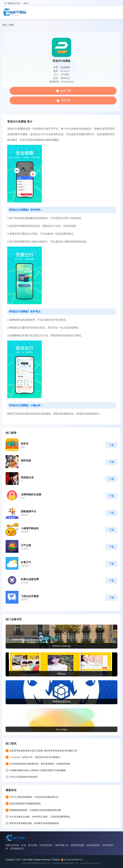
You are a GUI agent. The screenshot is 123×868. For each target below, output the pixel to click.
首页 (5, 25)
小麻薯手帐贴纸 (30, 528)
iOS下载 (65, 100)
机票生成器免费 (30, 579)
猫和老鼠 (26, 461)
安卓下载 (66, 91)
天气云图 (26, 545)
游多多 (25, 444)
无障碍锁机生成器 (31, 494)
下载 (111, 445)
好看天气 (26, 562)
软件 (12, 25)
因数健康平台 (29, 511)
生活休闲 (65, 67)
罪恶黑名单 (27, 478)
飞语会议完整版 (30, 596)
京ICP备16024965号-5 (73, 860)
